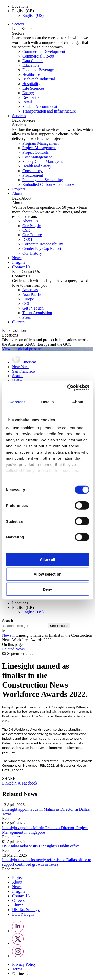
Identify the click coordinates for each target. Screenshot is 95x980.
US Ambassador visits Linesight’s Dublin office (41, 846)
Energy (28, 93)
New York (20, 367)
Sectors (18, 24)
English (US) (33, 15)
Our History (32, 253)
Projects (19, 189)
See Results (59, 626)
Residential (31, 97)
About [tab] (78, 402)
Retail (27, 102)
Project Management (39, 148)
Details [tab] (48, 402)
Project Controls (35, 152)
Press (27, 317)
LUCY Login (23, 914)
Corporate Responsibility (43, 244)
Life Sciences (33, 88)
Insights (19, 262)
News (17, 258)
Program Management (40, 143)
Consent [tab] (17, 402)
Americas (30, 290)
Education (31, 65)
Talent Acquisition (37, 313)
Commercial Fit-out (38, 56)
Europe (28, 299)
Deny (48, 589)
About (17, 194)
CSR (26, 230)
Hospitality (31, 84)
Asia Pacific (32, 294)
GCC (26, 304)
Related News (13, 649)
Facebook (29, 783)
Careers (18, 322)
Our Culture (32, 235)
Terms (17, 969)
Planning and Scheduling (43, 180)
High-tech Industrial (39, 79)
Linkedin (9, 783)
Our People (31, 226)
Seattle (18, 376)
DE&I (27, 239)
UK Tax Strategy (26, 910)
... (14, 635)
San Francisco (24, 371)
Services (19, 116)
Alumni (18, 905)
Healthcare (31, 74)
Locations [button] (20, 6)
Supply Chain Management (44, 162)
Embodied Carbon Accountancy (48, 184)
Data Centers (33, 61)
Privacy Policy (24, 964)
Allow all (48, 559)
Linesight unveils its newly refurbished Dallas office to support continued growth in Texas (47, 862)
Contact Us (21, 267)
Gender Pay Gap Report (42, 249)
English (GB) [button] (23, 11)
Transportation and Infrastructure (49, 111)
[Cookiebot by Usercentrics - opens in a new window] (68, 388)
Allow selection (48, 574)
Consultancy (32, 171)
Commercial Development (44, 52)
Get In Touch (33, 308)
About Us (30, 221)
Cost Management (37, 157)
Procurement (33, 175)
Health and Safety (37, 166)
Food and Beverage (38, 70)
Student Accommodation (42, 107)
